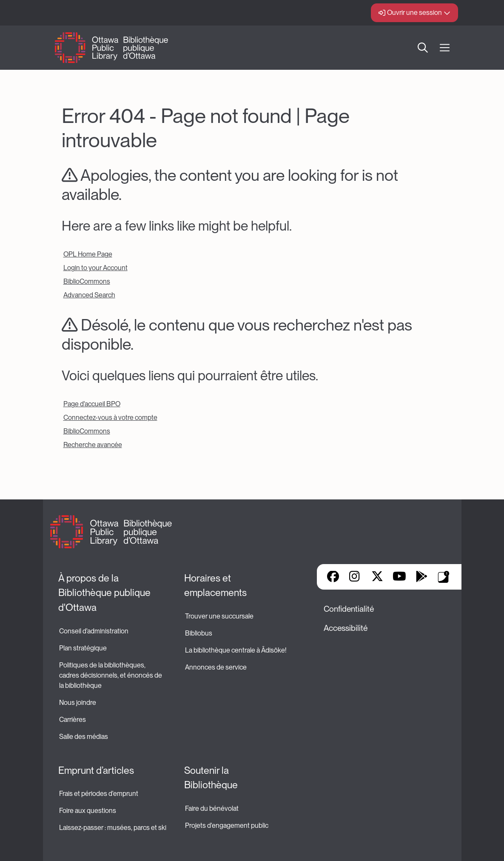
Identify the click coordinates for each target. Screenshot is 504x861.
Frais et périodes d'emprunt (99, 794)
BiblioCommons (87, 281)
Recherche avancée (93, 445)
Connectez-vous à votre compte (110, 418)
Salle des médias (84, 737)
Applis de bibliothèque (444, 577)
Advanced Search (89, 295)
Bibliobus (199, 633)
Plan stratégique (83, 648)
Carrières (73, 720)
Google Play (421, 577)
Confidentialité (349, 609)
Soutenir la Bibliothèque (211, 778)
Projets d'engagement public (227, 825)
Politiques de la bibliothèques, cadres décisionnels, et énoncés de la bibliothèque (111, 675)
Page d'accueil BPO (92, 404)
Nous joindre (78, 703)
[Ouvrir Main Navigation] (445, 48)
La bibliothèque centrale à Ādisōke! (236, 650)
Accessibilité (346, 628)
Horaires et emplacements (215, 586)
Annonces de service (216, 667)
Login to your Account (95, 268)
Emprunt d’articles (96, 770)
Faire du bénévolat (212, 808)
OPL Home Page (88, 254)
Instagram (355, 577)
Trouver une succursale (219, 616)
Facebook (333, 577)
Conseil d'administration (94, 631)
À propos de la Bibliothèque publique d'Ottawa (105, 593)
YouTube (399, 577)
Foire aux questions (88, 811)
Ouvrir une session (414, 13)
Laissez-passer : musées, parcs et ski (113, 828)
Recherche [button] (423, 48)
